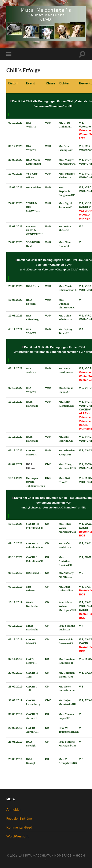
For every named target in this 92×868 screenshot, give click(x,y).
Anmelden (14, 809)
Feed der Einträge (19, 818)
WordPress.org (17, 836)
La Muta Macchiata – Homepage (45, 855)
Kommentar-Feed (19, 827)
